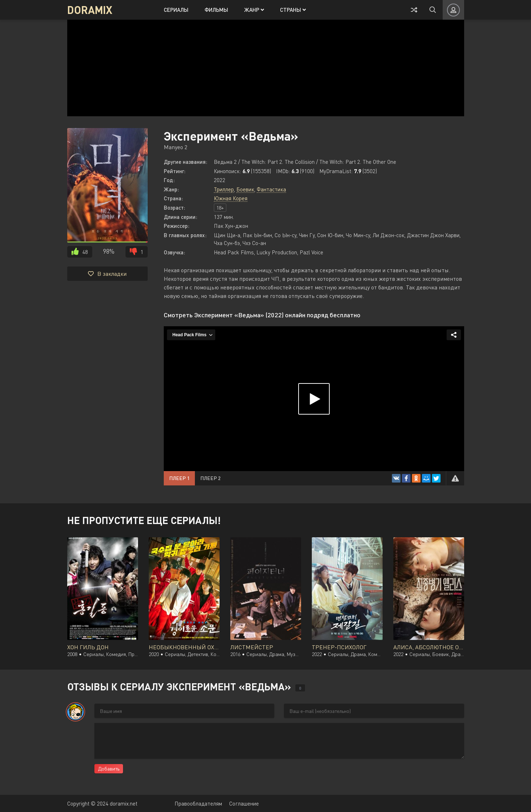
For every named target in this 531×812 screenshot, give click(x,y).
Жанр (254, 10)
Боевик (245, 189)
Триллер (224, 189)
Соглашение (244, 803)
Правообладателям (198, 803)
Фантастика (271, 189)
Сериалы (176, 10)
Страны (293, 10)
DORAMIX (90, 10)
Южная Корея (231, 198)
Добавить (109, 769)
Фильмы (216, 10)
